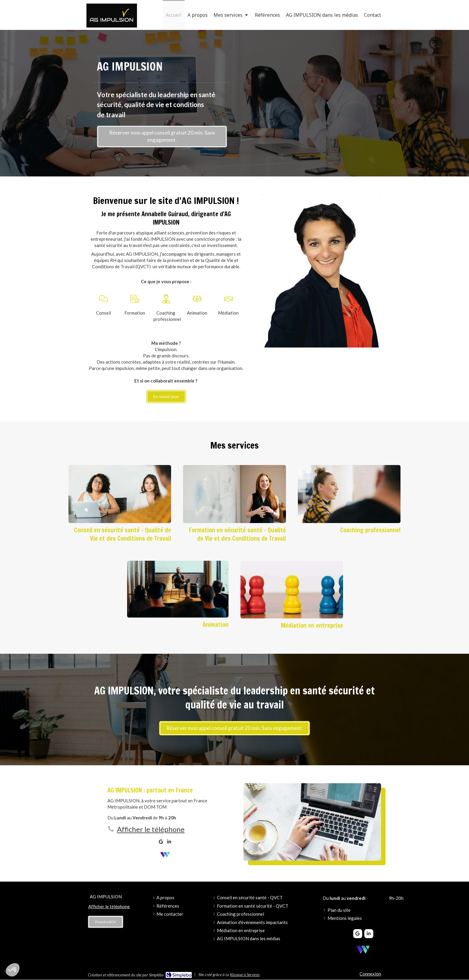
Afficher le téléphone (151, 829)
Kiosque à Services (245, 975)
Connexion (370, 974)
